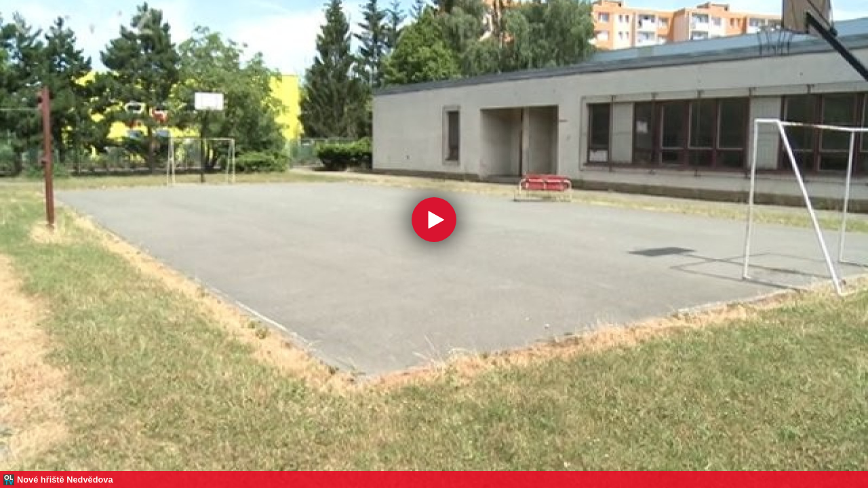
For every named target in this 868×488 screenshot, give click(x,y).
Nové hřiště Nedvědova (65, 480)
